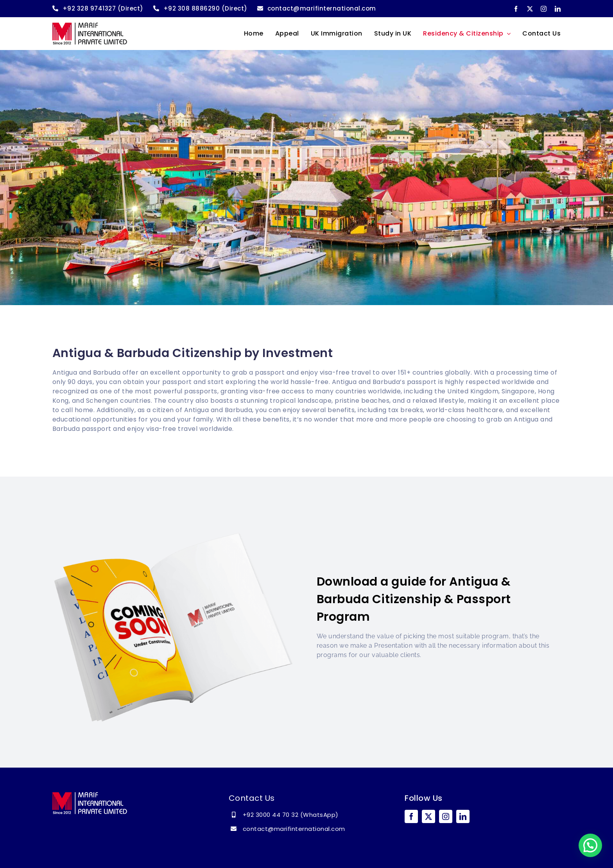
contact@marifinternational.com (294, 829)
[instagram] (544, 9)
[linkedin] (558, 9)
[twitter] (530, 9)
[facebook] (516, 9)
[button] (590, 845)
